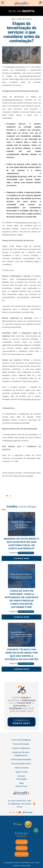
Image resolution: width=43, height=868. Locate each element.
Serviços (21, 776)
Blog (22, 783)
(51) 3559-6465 (22, 842)
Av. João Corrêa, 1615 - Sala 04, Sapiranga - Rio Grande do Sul (20, 804)
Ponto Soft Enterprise (21, 740)
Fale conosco (22, 786)
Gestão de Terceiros (24, 19)
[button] (2, 3)
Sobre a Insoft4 (21, 768)
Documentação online (21, 764)
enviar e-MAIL (22, 848)
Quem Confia (22, 772)
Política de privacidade (21, 759)
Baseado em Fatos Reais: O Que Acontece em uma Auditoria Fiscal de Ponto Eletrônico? (22, 544)
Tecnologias (21, 779)
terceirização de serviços (15, 67)
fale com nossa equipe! (24, 476)
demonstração (22, 854)
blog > (14, 19)
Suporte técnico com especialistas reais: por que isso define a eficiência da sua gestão (22, 654)
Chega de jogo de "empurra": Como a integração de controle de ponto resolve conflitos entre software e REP (22, 599)
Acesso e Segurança (21, 748)
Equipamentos (21, 755)
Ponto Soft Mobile (21, 744)
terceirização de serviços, (27, 222)
